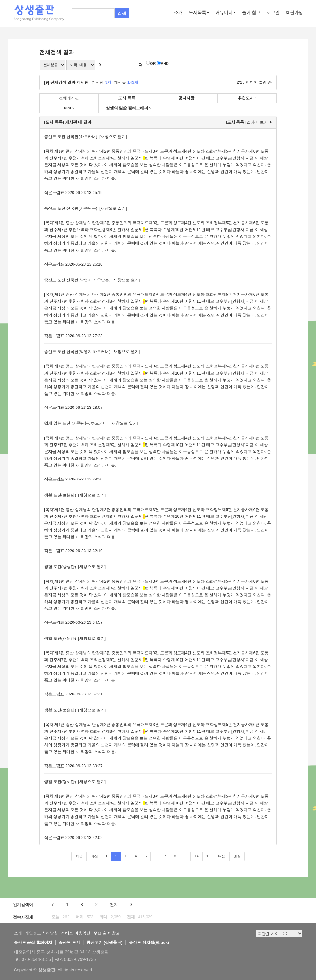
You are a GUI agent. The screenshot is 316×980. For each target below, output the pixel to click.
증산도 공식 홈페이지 (33, 942)
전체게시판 (69, 98)
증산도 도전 (69, 942)
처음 (79, 856)
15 (208, 856)
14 (196, 856)
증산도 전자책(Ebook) (149, 942)
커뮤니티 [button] (226, 12)
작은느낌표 (54, 193)
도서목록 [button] (199, 12)
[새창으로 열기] (113, 137)
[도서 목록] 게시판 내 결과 (68, 122)
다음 (222, 856)
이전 (94, 856)
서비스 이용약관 (76, 933)
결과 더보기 (249, 122)
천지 (114, 905)
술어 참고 (251, 12)
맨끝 (237, 856)
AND (165, 64)
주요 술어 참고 (107, 933)
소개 (178, 12)
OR (153, 64)
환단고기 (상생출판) (104, 942)
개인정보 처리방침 (42, 933)
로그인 (273, 12)
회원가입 (294, 12)
